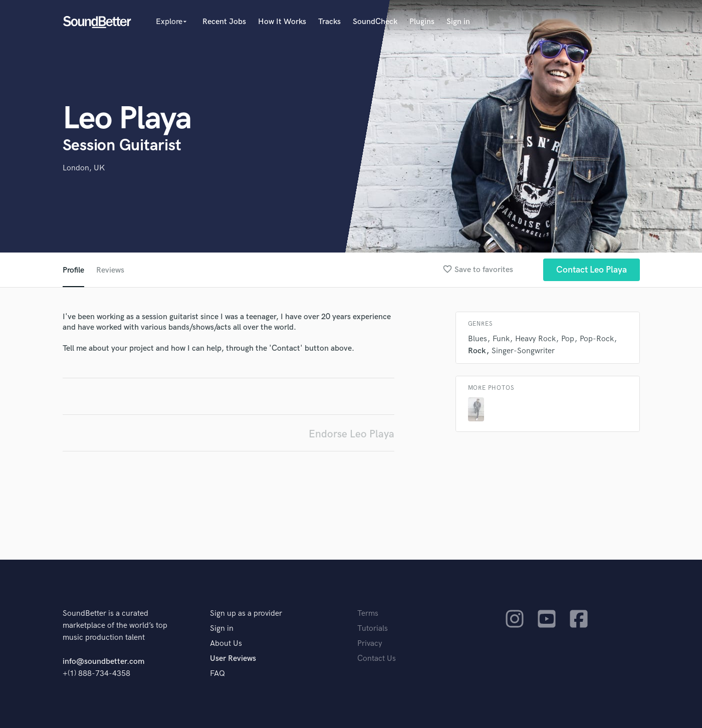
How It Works (282, 22)
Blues (478, 339)
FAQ (217, 674)
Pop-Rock (597, 339)
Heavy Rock (535, 339)
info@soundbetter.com (103, 662)
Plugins (422, 22)
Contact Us (377, 659)
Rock (477, 351)
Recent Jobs (224, 22)
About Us (226, 644)
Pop (568, 339)
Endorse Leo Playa (352, 434)
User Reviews (233, 659)
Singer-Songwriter (523, 351)
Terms (368, 614)
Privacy (370, 644)
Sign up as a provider (246, 614)
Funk (501, 339)
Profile (73, 270)
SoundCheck (375, 22)
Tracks (329, 22)
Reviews (110, 270)
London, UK (84, 168)
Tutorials (373, 629)
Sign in (458, 22)
